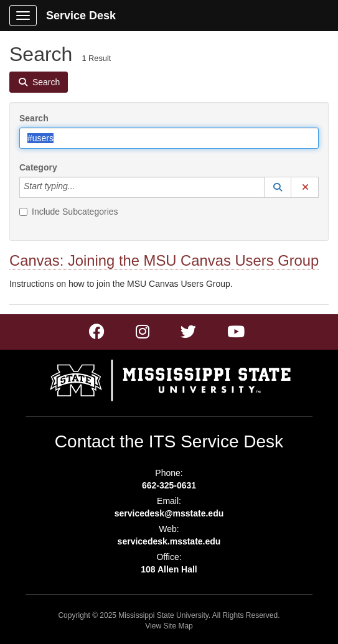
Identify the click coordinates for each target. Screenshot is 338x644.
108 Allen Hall (169, 569)
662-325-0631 (169, 485)
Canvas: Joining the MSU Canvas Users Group (164, 260)
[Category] (82, 187)
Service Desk (81, 16)
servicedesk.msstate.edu (169, 541)
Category (38, 167)
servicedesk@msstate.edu (169, 513)
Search (34, 118)
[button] (278, 187)
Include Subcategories (69, 212)
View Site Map (169, 626)
